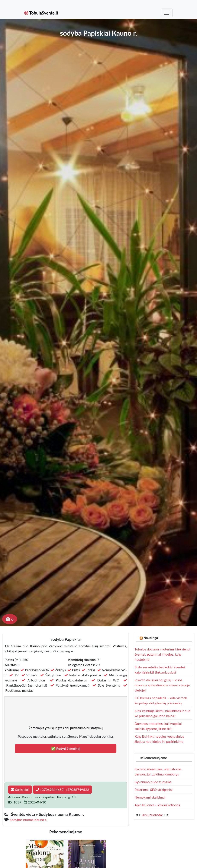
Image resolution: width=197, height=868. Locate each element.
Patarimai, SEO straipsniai (154, 789)
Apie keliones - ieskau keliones (157, 805)
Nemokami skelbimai (150, 797)
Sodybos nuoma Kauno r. (28, 820)
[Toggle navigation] (167, 13)
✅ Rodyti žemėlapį (66, 748)
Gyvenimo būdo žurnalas (153, 782)
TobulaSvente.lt (41, 13)
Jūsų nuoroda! (152, 815)
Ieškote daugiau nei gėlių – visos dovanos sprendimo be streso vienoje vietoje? (162, 685)
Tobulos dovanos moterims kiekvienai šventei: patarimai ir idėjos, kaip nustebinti (162, 654)
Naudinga (151, 638)
